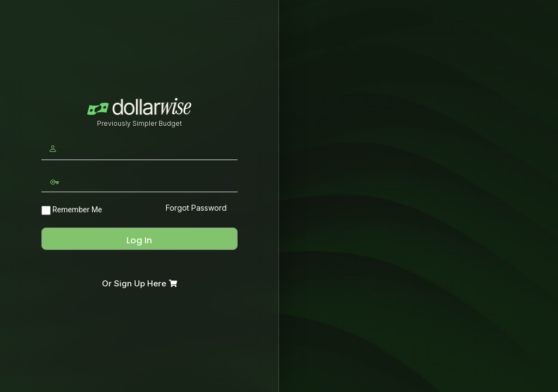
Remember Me (72, 210)
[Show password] (227, 181)
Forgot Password (196, 208)
